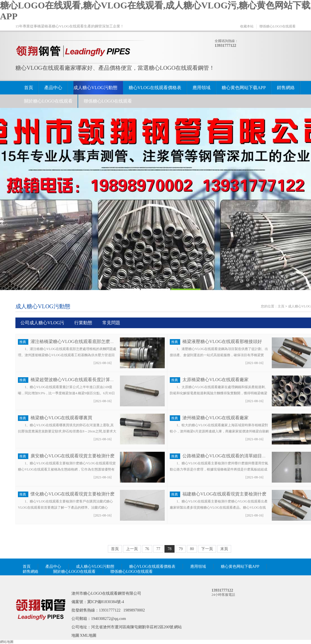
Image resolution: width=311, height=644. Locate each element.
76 (147, 549)
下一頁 (207, 549)
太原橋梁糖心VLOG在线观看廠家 (215, 380)
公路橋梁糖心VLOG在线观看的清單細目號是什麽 (231, 456)
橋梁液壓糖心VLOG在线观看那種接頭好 (222, 341)
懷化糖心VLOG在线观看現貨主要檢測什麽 (73, 494)
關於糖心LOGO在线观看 (48, 101)
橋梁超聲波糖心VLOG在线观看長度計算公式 (75, 380)
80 (192, 549)
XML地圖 (88, 635)
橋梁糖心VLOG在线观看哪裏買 (61, 418)
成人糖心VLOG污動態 (95, 88)
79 (181, 549)
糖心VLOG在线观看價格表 (155, 88)
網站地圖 (7, 642)
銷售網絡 (286, 88)
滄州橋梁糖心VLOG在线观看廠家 (215, 418)
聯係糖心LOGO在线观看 (278, 26)
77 (158, 549)
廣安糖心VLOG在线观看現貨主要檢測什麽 (73, 456)
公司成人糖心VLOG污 (42, 323)
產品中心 (53, 88)
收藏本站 (247, 26)
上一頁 (132, 549)
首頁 (29, 88)
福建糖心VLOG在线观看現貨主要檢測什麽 (224, 494)
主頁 (281, 306)
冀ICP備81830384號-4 (105, 602)
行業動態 (83, 323)
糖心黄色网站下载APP (244, 88)
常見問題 (111, 323)
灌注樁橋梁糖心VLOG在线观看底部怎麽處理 (75, 341)
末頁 (224, 549)
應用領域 (201, 88)
